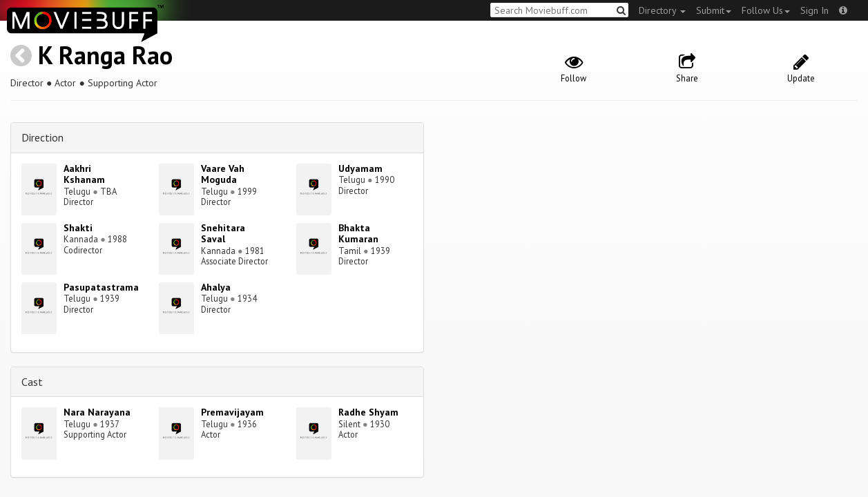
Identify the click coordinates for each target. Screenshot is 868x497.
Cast (32, 382)
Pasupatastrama (101, 287)
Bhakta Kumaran (358, 234)
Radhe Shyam (368, 412)
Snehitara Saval (223, 234)
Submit (714, 10)
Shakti (78, 228)
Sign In (814, 10)
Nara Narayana (97, 412)
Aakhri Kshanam (84, 174)
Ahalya (216, 287)
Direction (42, 137)
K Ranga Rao (105, 55)
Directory (662, 10)
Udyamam (360, 168)
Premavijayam (232, 412)
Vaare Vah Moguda (223, 174)
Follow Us (766, 10)
